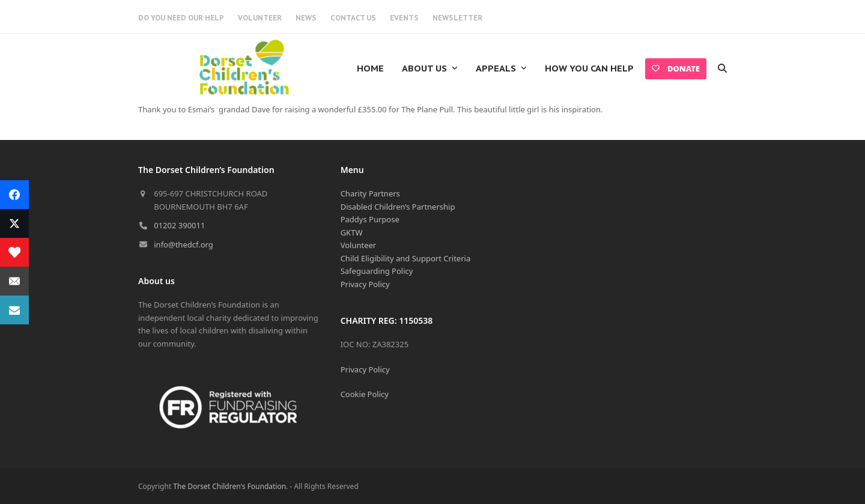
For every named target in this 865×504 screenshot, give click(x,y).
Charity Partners (370, 193)
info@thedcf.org (184, 244)
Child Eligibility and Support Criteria (406, 258)
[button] (722, 68)
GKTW (352, 232)
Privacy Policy (365, 284)
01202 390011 (179, 225)
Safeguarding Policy (377, 271)
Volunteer (359, 245)
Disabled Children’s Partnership (398, 207)
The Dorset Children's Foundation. (230, 486)
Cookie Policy (365, 394)
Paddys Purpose (370, 219)
